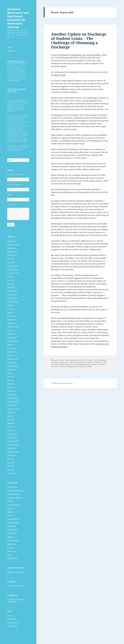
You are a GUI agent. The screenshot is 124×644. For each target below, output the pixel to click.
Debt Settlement (13, 519)
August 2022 (11, 241)
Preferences (12, 544)
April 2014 (11, 313)
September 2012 (13, 341)
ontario (89, 364)
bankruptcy (76, 362)
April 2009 (11, 470)
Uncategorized (12, 558)
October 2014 (12, 298)
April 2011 (11, 384)
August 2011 (11, 370)
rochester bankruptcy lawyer (68, 367)
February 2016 (12, 266)
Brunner (58, 115)
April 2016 (11, 262)
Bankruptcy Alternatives (16, 491)
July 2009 (10, 459)
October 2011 (12, 363)
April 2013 (11, 330)
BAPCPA (10, 501)
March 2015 (11, 287)
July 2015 (10, 277)
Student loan (83, 367)
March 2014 (11, 316)
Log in (9, 615)
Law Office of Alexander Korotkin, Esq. (16, 601)
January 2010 (12, 438)
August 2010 (11, 413)
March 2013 (11, 334)
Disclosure (11, 51)
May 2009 (11, 466)
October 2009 (12, 448)
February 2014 (12, 320)
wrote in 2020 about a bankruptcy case (69, 55)
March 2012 (11, 348)
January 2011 (12, 395)
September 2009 (13, 452)
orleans (94, 364)
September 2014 (13, 302)
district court (60, 75)
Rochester (54, 367)
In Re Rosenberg (94, 55)
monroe (69, 364)
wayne (90, 367)
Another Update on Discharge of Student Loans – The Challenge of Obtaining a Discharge (79, 41)
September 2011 (13, 366)
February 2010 (12, 434)
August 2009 (11, 455)
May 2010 (11, 423)
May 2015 (11, 284)
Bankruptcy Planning (15, 498)
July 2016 (10, 259)
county (105, 362)
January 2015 (12, 295)
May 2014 (11, 309)
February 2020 (12, 252)
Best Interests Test (14, 505)
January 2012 (12, 355)
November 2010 (13, 402)
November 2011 (13, 359)
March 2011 (11, 388)
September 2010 (13, 409)
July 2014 (10, 305)
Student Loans (12, 551)
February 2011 (12, 391)
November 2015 (13, 270)
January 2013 (12, 338)
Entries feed (12, 619)
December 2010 (13, 398)
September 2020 (13, 245)
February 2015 (12, 291)
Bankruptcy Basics (14, 494)
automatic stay (12, 487)
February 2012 (12, 352)
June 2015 (11, 280)
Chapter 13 (11, 508)
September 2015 (13, 273)
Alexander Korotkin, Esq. (16, 61)
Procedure (11, 548)
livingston (62, 364)
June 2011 (11, 377)
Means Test (11, 533)
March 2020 (11, 248)
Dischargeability (13, 523)
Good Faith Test (13, 530)
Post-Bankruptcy (13, 541)
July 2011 (10, 373)
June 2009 (11, 463)
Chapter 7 (11, 512)
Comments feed (13, 623)
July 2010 (10, 416)
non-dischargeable (79, 364)
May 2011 (11, 380)
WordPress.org (12, 626)
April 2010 (11, 427)
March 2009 (11, 473)
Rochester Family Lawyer (16, 586)
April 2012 (11, 345)
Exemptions (11, 526)
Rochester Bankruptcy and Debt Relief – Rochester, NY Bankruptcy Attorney (18, 18)
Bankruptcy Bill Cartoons (16, 572)
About (9, 47)
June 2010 (11, 420)
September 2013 (13, 327)
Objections (11, 537)
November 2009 (13, 445)
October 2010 (12, 405)
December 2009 (13, 441)
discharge (54, 364)
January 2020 (12, 255)
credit (9, 516)
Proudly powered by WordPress (62, 383)
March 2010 (11, 430)
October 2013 (12, 323)
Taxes (9, 555)
